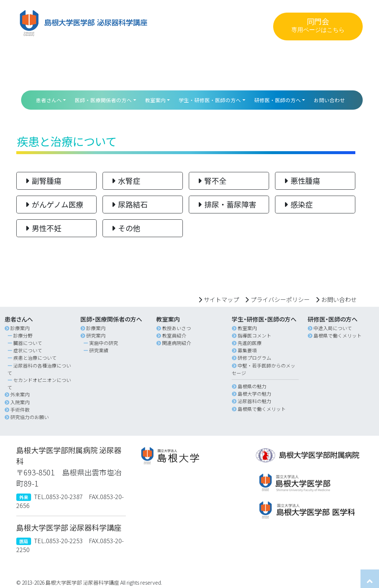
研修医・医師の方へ (278, 100)
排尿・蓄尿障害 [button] (226, 204)
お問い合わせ (329, 100)
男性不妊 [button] (42, 228)
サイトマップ (221, 299)
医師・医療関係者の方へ (103, 100)
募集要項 (247, 350)
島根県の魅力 (252, 386)
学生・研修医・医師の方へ (210, 100)
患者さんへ (49, 100)
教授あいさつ (177, 328)
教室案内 (155, 100)
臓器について (28, 343)
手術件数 (20, 410)
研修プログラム (254, 358)
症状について (28, 350)
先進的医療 (250, 343)
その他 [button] (125, 228)
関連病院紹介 (177, 343)
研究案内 (96, 335)
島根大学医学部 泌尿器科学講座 (69, 527)
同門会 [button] (318, 25)
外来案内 (20, 394)
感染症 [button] (297, 204)
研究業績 (99, 350)
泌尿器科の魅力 (254, 401)
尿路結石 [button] (128, 204)
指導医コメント (254, 335)
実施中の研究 (104, 343)
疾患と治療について (35, 358)
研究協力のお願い (30, 417)
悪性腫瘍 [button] (301, 181)
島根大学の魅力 (254, 394)
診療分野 (23, 335)
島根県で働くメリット (262, 409)
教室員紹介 (174, 335)
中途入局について (333, 328)
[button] (189, 456)
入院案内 (20, 402)
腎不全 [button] (211, 181)
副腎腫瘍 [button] (42, 181)
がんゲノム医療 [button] (53, 204)
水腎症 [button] (125, 181)
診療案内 (20, 328)
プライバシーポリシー (280, 299)
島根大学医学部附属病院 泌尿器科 (69, 456)
